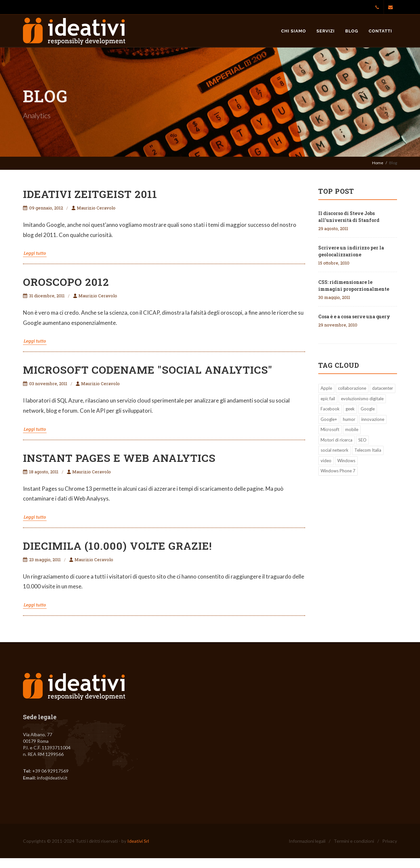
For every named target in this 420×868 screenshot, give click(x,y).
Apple (326, 388)
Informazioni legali (307, 841)
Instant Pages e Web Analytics (119, 458)
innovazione (373, 419)
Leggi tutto (35, 253)
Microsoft (330, 429)
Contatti (380, 31)
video (326, 461)
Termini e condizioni (354, 841)
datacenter (383, 388)
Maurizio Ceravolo (93, 208)
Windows (346, 461)
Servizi (326, 31)
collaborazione (352, 388)
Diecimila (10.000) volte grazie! (117, 546)
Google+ (329, 419)
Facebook (330, 409)
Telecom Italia (368, 450)
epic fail (328, 399)
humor (349, 419)
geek (350, 409)
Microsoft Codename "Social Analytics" (148, 370)
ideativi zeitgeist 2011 (90, 194)
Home (378, 163)
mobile (352, 429)
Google (368, 409)
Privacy (390, 841)
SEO (362, 440)
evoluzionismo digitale (362, 399)
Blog (352, 31)
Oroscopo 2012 (66, 282)
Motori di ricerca (336, 440)
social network (335, 450)
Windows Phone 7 (338, 471)
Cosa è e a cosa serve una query (354, 316)
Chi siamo (294, 31)
